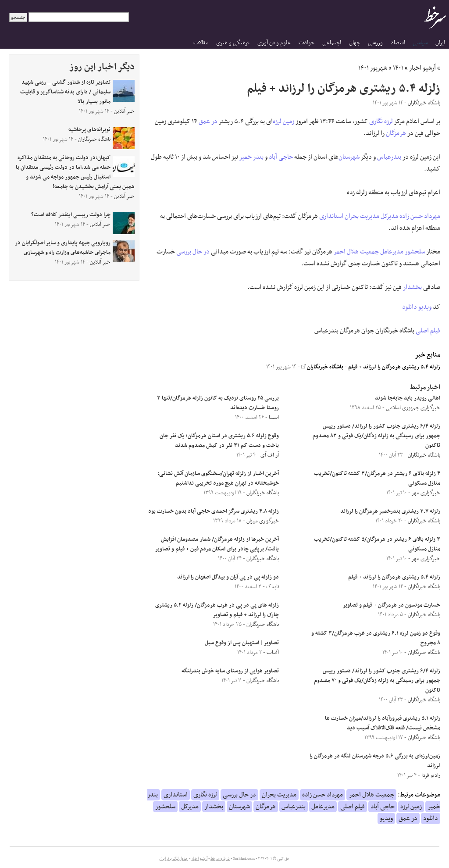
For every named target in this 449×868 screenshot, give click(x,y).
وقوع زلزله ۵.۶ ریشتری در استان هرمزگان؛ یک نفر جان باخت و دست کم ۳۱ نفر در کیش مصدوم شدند (219, 441)
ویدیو (425, 307)
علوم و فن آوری (274, 43)
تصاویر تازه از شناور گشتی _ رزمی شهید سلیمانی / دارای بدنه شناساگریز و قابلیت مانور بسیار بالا (65, 92)
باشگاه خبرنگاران (322, 367)
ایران (440, 43)
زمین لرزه (283, 121)
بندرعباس (389, 157)
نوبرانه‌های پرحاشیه (89, 130)
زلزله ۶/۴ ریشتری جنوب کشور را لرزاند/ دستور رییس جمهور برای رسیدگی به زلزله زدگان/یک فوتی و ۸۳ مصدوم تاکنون (376, 436)
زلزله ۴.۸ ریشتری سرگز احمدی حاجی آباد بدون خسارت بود (214, 511)
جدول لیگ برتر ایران (174, 859)
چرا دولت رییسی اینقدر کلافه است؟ (71, 215)
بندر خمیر (251, 157)
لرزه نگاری (381, 121)
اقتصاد (398, 43)
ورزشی (375, 43)
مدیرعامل (392, 252)
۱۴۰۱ (398, 68)
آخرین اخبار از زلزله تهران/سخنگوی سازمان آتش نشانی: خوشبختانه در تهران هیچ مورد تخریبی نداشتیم (218, 479)
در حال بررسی (193, 252)
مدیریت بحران (362, 216)
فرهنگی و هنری (233, 43)
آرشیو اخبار (422, 68)
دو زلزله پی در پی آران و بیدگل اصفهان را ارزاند (228, 577)
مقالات (201, 43)
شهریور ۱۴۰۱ (373, 68)
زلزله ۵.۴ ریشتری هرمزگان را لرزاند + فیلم (394, 367)
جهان (355, 43)
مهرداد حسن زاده (420, 216)
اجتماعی (332, 43)
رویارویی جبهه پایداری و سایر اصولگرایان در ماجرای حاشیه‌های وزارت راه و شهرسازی (63, 248)
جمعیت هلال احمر (356, 252)
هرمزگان (396, 133)
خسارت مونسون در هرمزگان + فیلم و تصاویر (391, 605)
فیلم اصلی (428, 331)
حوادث (306, 43)
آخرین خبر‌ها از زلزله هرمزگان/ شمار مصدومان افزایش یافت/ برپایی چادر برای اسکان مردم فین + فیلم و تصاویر (217, 544)
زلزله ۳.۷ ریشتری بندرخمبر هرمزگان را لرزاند (390, 511)
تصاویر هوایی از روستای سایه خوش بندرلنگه (230, 671)
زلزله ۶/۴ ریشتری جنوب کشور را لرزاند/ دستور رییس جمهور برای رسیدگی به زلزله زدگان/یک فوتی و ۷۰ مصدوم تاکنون (377, 681)
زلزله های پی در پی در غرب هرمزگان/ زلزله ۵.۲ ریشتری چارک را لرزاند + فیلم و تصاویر (217, 610)
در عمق (208, 121)
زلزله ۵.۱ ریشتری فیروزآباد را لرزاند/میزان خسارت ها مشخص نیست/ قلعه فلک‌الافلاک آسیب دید (383, 723)
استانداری (331, 216)
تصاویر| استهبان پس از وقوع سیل (242, 643)
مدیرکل (389, 216)
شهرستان (349, 157)
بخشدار (412, 287)
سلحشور (415, 252)
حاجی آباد (281, 157)
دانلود (410, 307)
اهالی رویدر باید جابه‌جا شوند (408, 398)
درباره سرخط (220, 859)
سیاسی (420, 43)
